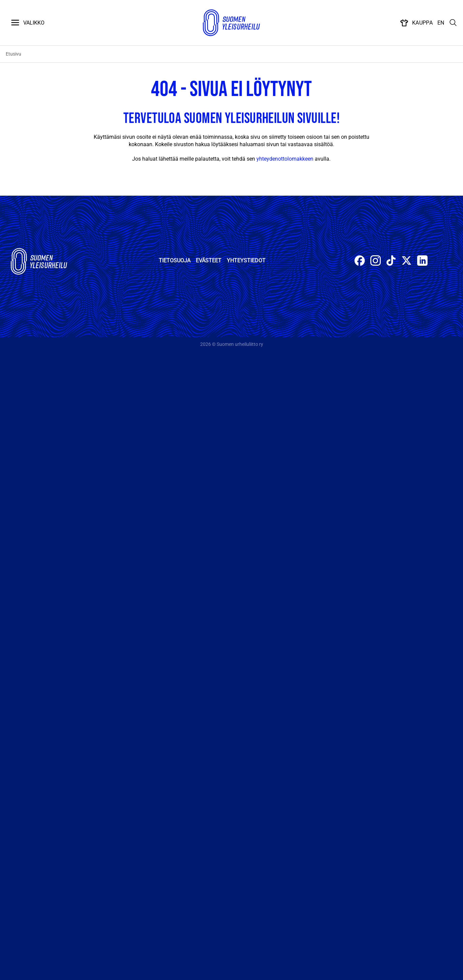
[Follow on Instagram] (376, 262)
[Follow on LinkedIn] (422, 262)
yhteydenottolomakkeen (285, 159)
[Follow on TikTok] (391, 262)
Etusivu (13, 54)
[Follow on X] (407, 262)
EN (441, 23)
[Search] (453, 23)
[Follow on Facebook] (360, 262)
